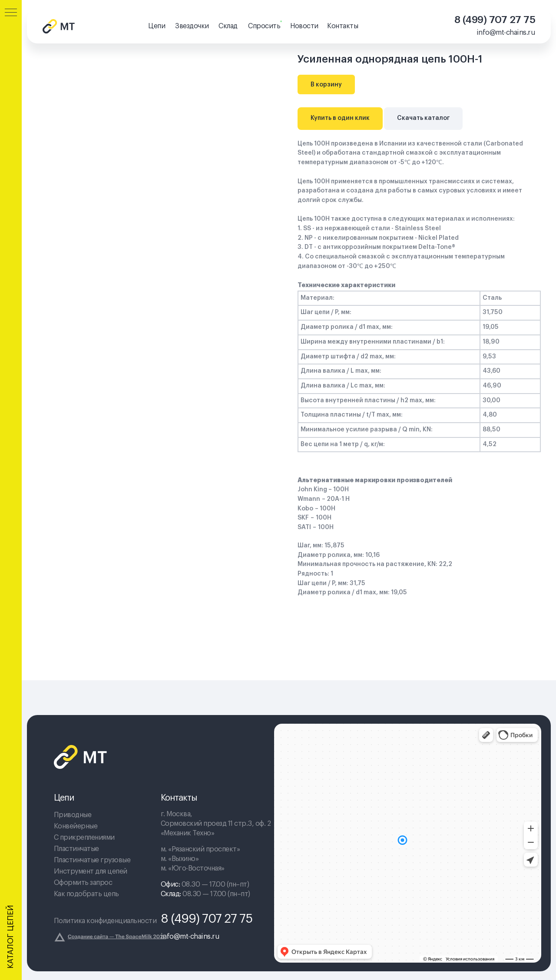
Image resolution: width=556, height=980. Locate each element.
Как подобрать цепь (86, 894)
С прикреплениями (84, 838)
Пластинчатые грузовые (92, 860)
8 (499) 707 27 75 (495, 20)
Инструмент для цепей (91, 871)
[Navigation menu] (11, 13)
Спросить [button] (264, 26)
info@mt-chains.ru (506, 33)
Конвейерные (76, 826)
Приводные (73, 815)
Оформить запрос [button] (83, 883)
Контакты (343, 26)
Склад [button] (228, 26)
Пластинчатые (76, 849)
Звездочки (192, 26)
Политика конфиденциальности (105, 921)
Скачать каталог (423, 118)
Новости (304, 26)
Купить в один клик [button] (340, 118)
